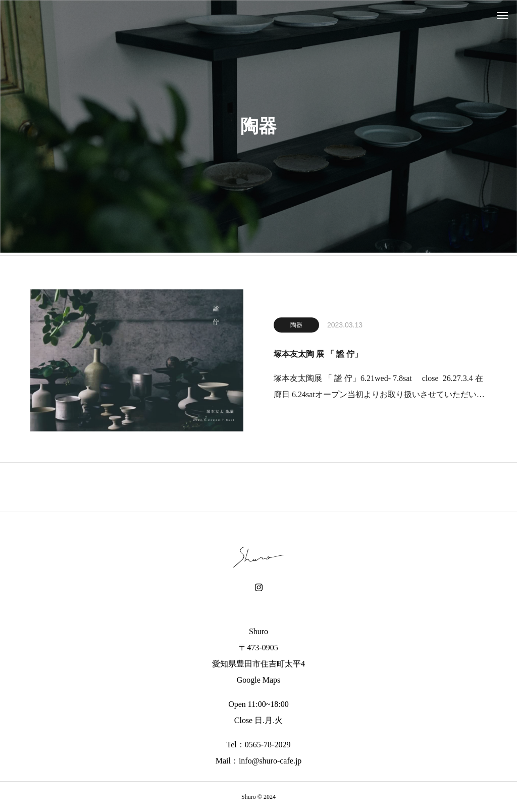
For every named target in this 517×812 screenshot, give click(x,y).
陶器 (296, 327)
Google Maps (259, 680)
